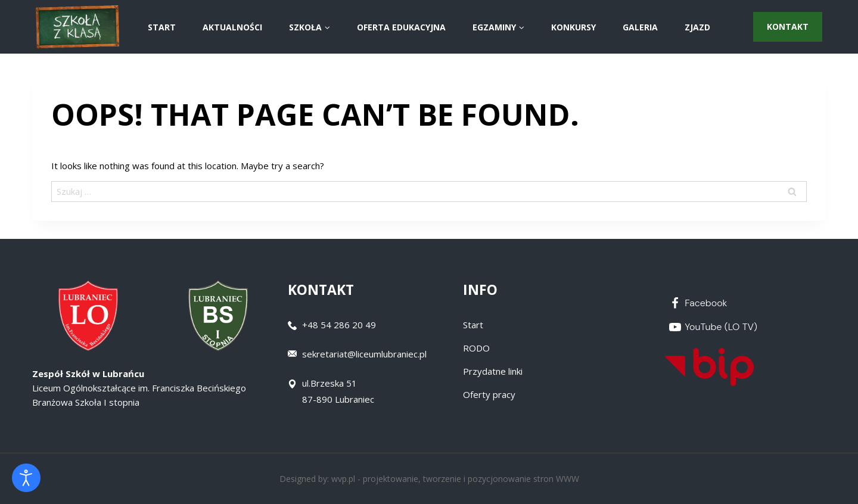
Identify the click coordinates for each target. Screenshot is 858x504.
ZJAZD (697, 27)
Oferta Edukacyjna (401, 27)
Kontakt (788, 27)
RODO (476, 348)
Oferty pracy (489, 394)
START (162, 27)
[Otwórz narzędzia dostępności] (26, 478)
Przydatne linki (493, 371)
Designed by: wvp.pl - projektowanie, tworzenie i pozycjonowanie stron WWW (429, 479)
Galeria (640, 27)
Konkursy (573, 27)
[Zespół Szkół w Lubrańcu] (77, 27)
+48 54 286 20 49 (339, 325)
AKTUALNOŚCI (232, 27)
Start (473, 325)
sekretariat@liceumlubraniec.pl (364, 354)
